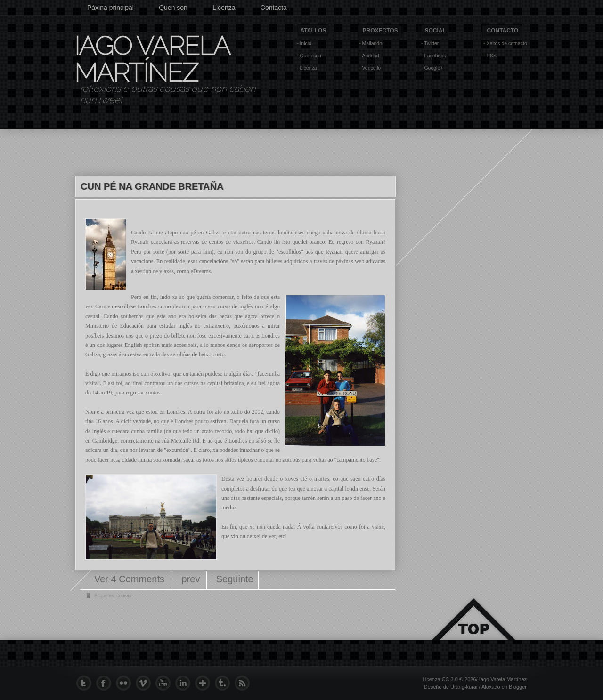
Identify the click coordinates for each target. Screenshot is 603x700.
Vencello (371, 68)
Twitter (431, 43)
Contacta (274, 8)
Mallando (372, 43)
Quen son (173, 8)
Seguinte (235, 579)
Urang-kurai (464, 687)
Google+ (433, 68)
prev (191, 579)
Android (370, 56)
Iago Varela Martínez (151, 59)
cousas (124, 596)
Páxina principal (110, 8)
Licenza (224, 8)
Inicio (306, 43)
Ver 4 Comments (131, 579)
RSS (491, 56)
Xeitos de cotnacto (506, 43)
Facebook (435, 56)
